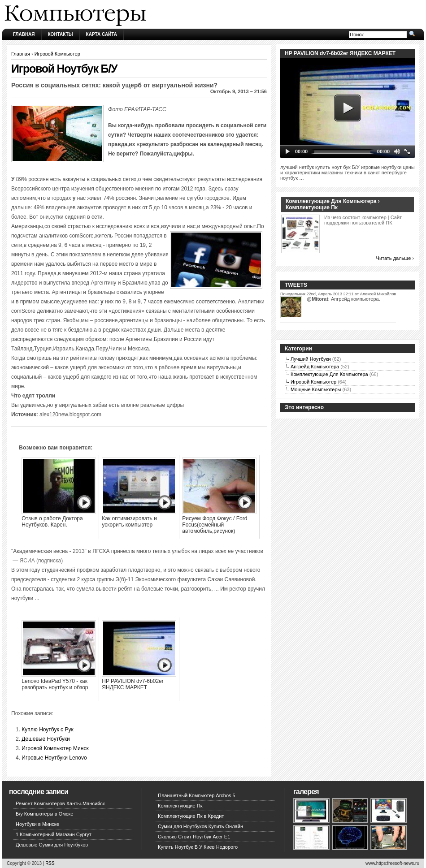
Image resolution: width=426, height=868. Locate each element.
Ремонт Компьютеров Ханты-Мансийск (60, 803)
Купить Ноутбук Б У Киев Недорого (198, 847)
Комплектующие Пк (180, 806)
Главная (24, 34)
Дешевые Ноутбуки (46, 739)
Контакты (61, 34)
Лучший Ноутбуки (311, 359)
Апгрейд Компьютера (315, 367)
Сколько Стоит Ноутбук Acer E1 (194, 837)
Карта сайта (102, 34)
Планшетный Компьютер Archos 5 (197, 795)
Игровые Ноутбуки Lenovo (54, 758)
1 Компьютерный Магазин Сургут (54, 834)
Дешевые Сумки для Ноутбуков (52, 845)
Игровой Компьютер (57, 54)
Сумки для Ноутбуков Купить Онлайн (200, 826)
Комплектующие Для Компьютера (329, 374)
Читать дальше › (395, 258)
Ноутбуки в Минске (37, 824)
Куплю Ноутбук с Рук (47, 730)
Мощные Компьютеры (316, 389)
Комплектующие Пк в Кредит (191, 816)
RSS (50, 863)
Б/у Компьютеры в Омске (44, 814)
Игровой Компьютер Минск (55, 748)
